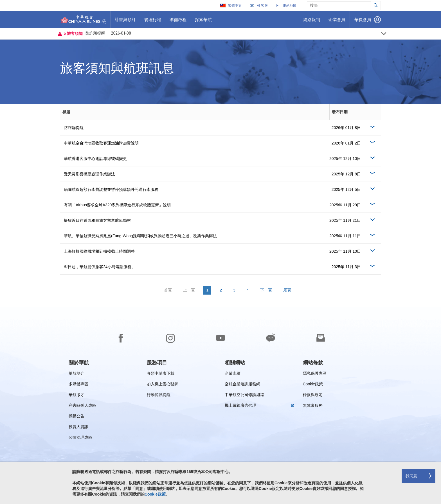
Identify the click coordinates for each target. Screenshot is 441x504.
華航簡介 (76, 374)
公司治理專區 (80, 438)
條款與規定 (313, 396)
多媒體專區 (78, 385)
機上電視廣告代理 (240, 406)
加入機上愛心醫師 (163, 385)
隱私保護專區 (315, 374)
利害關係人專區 (82, 406)
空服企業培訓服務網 (242, 385)
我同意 (411, 476)
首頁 (168, 290)
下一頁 (266, 290)
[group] (79, 363)
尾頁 (287, 290)
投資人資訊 (78, 428)
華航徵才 (76, 396)
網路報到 (311, 22)
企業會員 (337, 22)
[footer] (220, 406)
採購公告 (78, 417)
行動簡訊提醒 (159, 396)
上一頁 (189, 290)
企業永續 (233, 374)
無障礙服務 (313, 406)
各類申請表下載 (161, 374)
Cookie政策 (313, 385)
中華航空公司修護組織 (244, 396)
